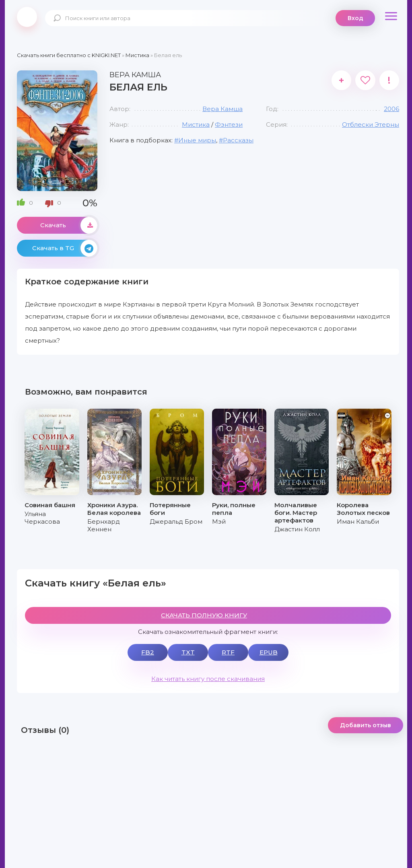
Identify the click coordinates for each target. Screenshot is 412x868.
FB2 (148, 652)
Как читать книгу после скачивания (208, 679)
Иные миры (197, 140)
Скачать (69, 225)
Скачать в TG (65, 248)
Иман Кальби (358, 521)
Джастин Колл (297, 529)
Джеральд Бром (176, 521)
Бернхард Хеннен (104, 525)
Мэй (219, 521)
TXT (188, 652)
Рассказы (238, 140)
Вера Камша (222, 109)
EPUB (269, 652)
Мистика (196, 124)
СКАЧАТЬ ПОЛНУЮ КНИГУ (204, 615)
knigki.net (27, 17)
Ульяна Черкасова (42, 518)
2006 (391, 109)
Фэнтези (229, 124)
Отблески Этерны (371, 124)
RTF (228, 652)
